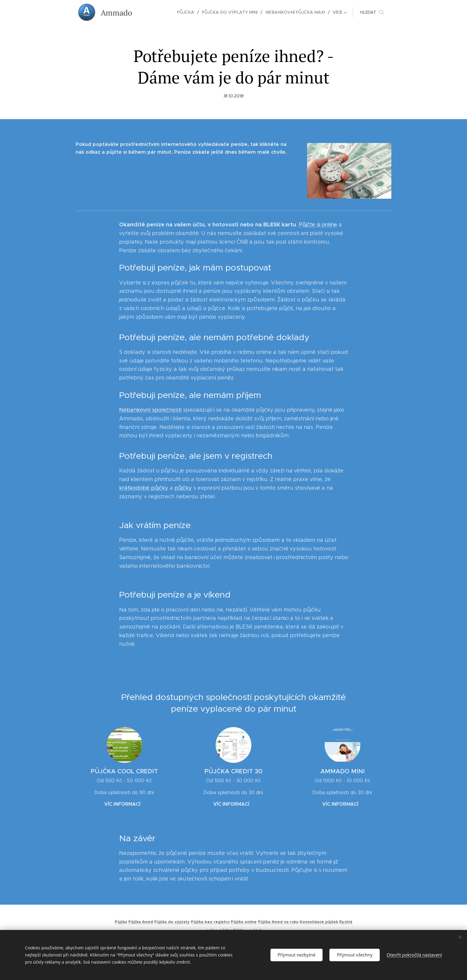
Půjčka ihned (141, 922)
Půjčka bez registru (210, 922)
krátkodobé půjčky (144, 488)
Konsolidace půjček (319, 922)
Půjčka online (244, 922)
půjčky (183, 488)
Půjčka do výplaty (172, 922)
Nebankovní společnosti (150, 410)
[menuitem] (156, 12)
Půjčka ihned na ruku (278, 922)
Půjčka (121, 922)
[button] (372, 12)
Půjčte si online (318, 225)
